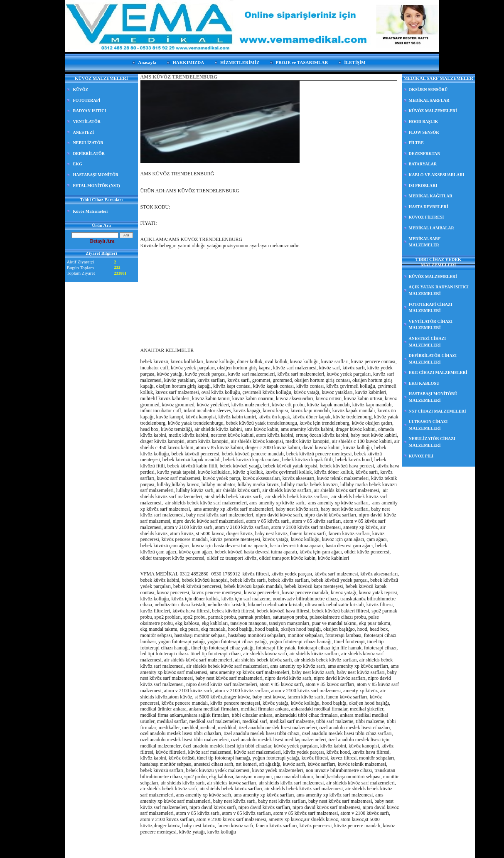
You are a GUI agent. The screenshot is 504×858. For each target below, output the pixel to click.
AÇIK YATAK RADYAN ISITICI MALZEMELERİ (439, 290)
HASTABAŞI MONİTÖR (96, 175)
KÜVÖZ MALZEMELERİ (433, 111)
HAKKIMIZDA (188, 62)
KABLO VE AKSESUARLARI (437, 175)
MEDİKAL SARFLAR (429, 100)
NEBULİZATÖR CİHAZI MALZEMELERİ (432, 442)
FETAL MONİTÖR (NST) (97, 186)
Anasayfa (147, 62)
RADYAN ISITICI (90, 111)
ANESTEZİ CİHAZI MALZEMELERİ (428, 342)
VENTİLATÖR (87, 122)
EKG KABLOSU (424, 383)
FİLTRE (416, 143)
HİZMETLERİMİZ (240, 62)
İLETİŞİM (355, 62)
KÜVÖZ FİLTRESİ (427, 217)
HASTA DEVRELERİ (429, 207)
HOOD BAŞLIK (424, 122)
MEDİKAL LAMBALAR (431, 228)
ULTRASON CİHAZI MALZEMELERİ (428, 425)
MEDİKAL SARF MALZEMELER (425, 242)
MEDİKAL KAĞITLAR (431, 196)
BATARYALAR (423, 164)
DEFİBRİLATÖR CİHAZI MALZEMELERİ (433, 359)
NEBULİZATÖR (88, 143)
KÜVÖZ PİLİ (421, 456)
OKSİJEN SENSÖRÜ (428, 90)
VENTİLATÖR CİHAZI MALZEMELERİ (431, 325)
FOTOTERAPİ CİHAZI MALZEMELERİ (431, 308)
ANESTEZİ (84, 132)
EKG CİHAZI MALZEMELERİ (438, 372)
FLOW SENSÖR (424, 132)
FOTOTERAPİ (87, 100)
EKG (78, 164)
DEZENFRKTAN (425, 154)
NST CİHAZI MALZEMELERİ (438, 411)
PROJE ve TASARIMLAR (302, 62)
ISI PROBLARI (423, 186)
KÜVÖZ (81, 90)
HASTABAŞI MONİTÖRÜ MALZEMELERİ (433, 397)
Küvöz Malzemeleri (91, 211)
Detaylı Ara (102, 241)
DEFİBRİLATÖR (89, 154)
